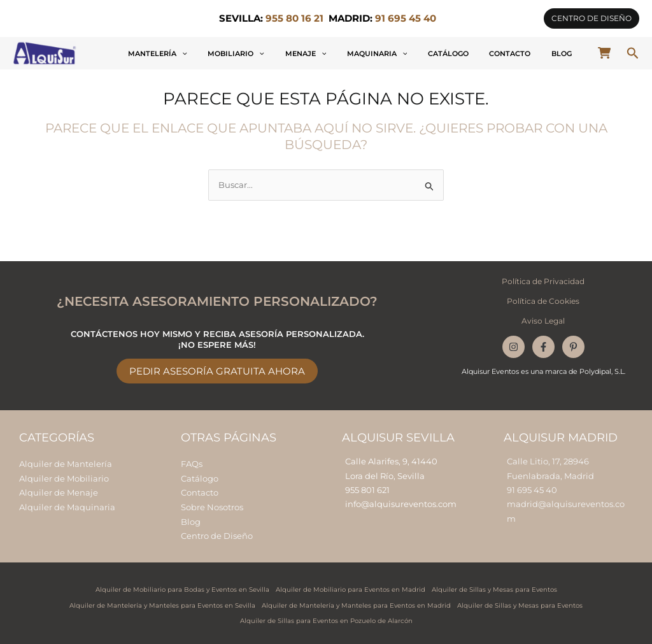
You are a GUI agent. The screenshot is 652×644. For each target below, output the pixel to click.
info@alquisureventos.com (401, 503)
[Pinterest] (573, 345)
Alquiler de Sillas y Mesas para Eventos (494, 587)
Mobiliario (315, 54)
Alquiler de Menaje (59, 491)
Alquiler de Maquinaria (67, 505)
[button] (592, 18)
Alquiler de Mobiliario (64, 477)
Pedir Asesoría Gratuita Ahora (217, 370)
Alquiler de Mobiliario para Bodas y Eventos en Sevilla (182, 587)
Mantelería (251, 54)
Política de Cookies (543, 300)
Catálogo (484, 54)
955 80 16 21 (294, 18)
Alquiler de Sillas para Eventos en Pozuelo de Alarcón (326, 618)
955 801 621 (367, 489)
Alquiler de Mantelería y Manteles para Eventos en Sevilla (162, 602)
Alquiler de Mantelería (66, 463)
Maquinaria (427, 54)
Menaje (370, 54)
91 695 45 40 (532, 489)
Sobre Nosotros (212, 505)
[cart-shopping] (604, 53)
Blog (569, 54)
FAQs (192, 463)
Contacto (531, 54)
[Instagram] (514, 345)
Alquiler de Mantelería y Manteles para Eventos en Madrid (356, 602)
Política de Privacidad (543, 281)
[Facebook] (543, 345)
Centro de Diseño (217, 534)
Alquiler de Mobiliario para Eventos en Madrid (351, 587)
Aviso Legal (543, 319)
